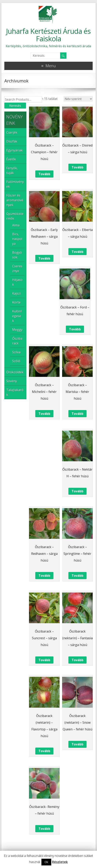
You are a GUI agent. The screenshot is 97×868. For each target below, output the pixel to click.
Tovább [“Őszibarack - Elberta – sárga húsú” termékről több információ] (77, 252)
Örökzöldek (15, 372)
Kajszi (16, 293)
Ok (46, 862)
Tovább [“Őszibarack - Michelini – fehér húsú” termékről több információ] (44, 414)
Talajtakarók (15, 392)
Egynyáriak (14, 150)
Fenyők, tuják (12, 170)
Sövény (12, 381)
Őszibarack (17, 341)
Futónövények (15, 184)
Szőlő (16, 361)
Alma (16, 225)
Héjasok (17, 282)
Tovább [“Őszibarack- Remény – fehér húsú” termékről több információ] (44, 829)
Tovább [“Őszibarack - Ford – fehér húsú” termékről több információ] (75, 329)
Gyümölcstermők (15, 216)
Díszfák (12, 141)
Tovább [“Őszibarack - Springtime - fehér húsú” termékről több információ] (77, 576)
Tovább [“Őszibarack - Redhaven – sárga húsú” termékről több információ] (44, 576)
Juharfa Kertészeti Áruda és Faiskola (48, 35)
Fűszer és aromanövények (15, 200)
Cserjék (12, 132)
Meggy (17, 330)
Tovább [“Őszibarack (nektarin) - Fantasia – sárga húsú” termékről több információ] (77, 660)
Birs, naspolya (17, 239)
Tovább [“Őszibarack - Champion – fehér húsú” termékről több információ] (44, 174)
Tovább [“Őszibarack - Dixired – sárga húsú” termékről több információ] (77, 167)
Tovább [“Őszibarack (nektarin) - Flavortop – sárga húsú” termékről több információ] (44, 751)
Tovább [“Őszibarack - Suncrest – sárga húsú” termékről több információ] (44, 660)
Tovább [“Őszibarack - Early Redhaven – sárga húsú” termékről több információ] (44, 258)
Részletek (60, 862)
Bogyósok (17, 255)
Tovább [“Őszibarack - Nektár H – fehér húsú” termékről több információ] (77, 491)
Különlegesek (17, 316)
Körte (16, 302)
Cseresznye (17, 269)
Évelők (11, 159)
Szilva (16, 352)
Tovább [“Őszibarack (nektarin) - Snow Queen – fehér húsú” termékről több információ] (77, 744)
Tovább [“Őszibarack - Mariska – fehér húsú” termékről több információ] (77, 414)
